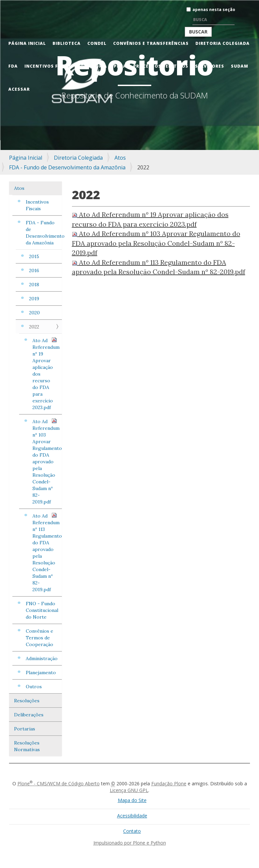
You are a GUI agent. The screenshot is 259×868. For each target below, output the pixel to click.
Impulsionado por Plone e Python (130, 843)
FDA (13, 66)
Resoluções (27, 701)
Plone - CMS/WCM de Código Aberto (59, 783)
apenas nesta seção (214, 10)
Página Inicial (27, 43)
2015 (34, 256)
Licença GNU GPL (129, 790)
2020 (34, 313)
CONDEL (97, 43)
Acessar (19, 89)
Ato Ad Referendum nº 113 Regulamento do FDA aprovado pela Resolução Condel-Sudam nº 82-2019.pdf (47, 553)
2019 (34, 299)
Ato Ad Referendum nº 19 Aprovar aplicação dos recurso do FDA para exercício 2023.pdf (46, 374)
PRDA (120, 66)
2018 (34, 285)
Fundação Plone (169, 783)
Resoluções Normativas (27, 746)
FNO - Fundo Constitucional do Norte (42, 610)
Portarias (25, 729)
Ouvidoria (94, 66)
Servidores (210, 66)
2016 (34, 270)
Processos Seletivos (161, 66)
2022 (34, 327)
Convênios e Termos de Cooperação (39, 638)
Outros (34, 687)
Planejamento (41, 673)
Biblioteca (67, 43)
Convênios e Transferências (151, 43)
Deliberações (29, 715)
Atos (120, 158)
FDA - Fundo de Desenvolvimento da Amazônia (67, 167)
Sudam (240, 66)
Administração (42, 658)
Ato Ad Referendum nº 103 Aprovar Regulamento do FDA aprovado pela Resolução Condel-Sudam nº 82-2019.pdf (47, 461)
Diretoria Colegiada (223, 43)
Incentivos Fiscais (49, 66)
